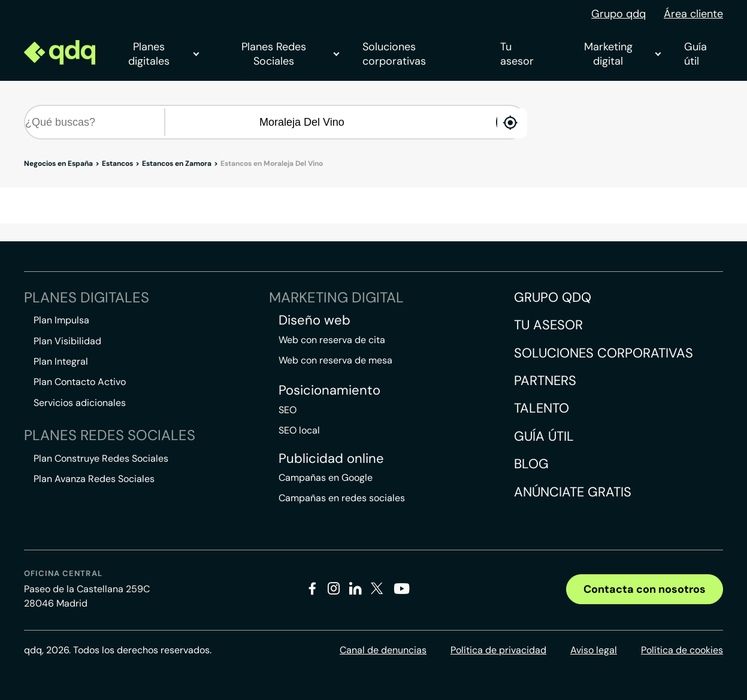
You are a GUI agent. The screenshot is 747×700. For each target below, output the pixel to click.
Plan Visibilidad (67, 341)
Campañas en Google (326, 478)
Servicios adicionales (80, 403)
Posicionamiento (329, 390)
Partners (545, 381)
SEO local (299, 430)
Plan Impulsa (61, 320)
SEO (288, 410)
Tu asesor (517, 54)
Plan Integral (61, 361)
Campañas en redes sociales (342, 498)
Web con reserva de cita (332, 340)
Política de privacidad (498, 650)
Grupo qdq (619, 14)
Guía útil (695, 54)
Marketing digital (622, 54)
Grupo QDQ (553, 297)
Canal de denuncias (383, 650)
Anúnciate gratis (573, 492)
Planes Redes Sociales (290, 54)
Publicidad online (331, 459)
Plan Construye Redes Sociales (101, 458)
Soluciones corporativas (394, 54)
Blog (531, 464)
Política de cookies (682, 650)
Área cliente (693, 14)
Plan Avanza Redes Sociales (94, 479)
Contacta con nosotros (645, 589)
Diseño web (314, 320)
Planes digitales (163, 54)
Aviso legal (594, 650)
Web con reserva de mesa (335, 360)
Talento (542, 408)
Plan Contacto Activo (80, 382)
